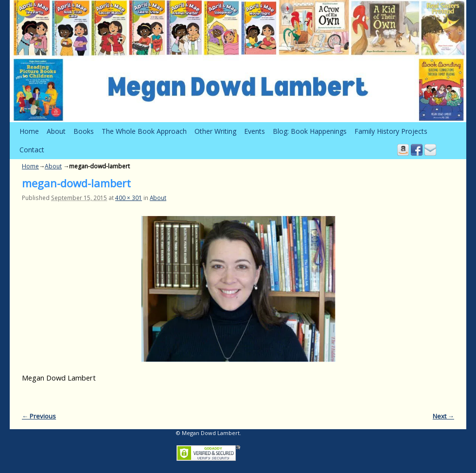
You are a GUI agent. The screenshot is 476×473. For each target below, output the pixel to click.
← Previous (39, 416)
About (56, 131)
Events (255, 131)
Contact (32, 150)
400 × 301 (129, 198)
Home (29, 131)
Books (84, 131)
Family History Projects (391, 131)
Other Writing (215, 131)
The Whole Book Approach (144, 131)
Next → (443, 416)
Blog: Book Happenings (310, 131)
